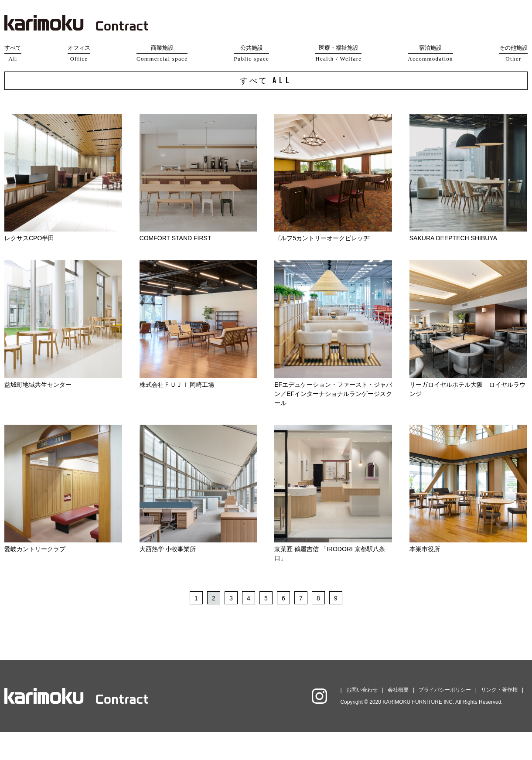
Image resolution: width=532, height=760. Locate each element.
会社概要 (398, 718)
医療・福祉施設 (338, 54)
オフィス (79, 54)
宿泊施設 (430, 54)
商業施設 (162, 54)
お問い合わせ (362, 718)
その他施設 (513, 54)
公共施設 (251, 54)
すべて (13, 54)
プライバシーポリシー (445, 718)
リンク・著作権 (499, 718)
